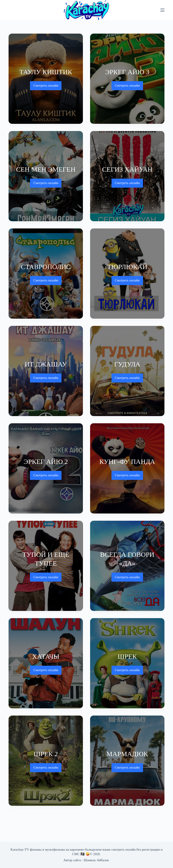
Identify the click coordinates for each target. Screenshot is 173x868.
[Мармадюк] (127, 761)
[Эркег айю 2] (46, 468)
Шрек (127, 656)
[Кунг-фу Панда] (127, 468)
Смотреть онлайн (46, 87)
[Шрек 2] (46, 761)
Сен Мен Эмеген (46, 169)
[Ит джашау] (46, 371)
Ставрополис (46, 267)
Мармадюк (127, 754)
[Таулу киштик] (46, 79)
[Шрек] (127, 663)
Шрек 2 (46, 754)
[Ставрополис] (46, 274)
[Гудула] (127, 371)
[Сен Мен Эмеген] (46, 176)
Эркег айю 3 (127, 72)
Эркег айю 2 (46, 462)
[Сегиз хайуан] (127, 176)
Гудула (127, 364)
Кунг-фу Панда (127, 462)
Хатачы (46, 656)
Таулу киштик (46, 72)
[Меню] (162, 10)
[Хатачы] (46, 663)
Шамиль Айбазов (96, 860)
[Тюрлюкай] (127, 274)
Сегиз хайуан (127, 169)
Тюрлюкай (127, 267)
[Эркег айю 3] (127, 79)
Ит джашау (46, 364)
